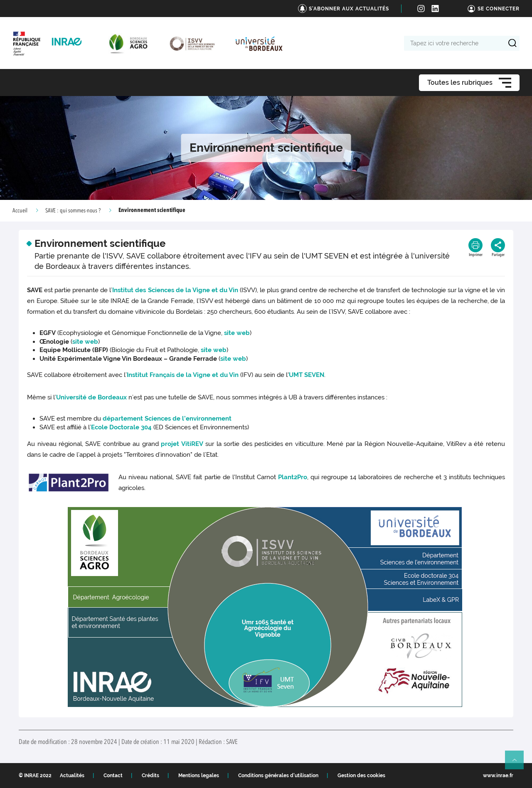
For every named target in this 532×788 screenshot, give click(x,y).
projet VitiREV (182, 444)
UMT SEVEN (307, 375)
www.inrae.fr (498, 776)
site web (237, 333)
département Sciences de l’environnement (167, 419)
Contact (113, 776)
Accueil (20, 211)
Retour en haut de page (518, 763)
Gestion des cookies (361, 776)
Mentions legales (199, 776)
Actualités (72, 776)
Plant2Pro (293, 477)
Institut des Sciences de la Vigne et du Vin (175, 290)
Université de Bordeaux (91, 397)
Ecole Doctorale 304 (121, 427)
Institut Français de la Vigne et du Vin (183, 375)
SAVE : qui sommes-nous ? (73, 211)
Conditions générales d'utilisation (278, 776)
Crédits (150, 776)
